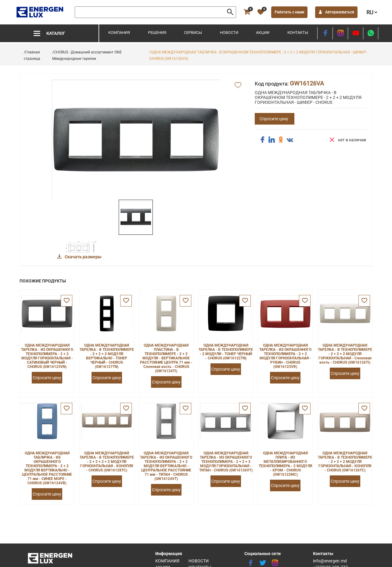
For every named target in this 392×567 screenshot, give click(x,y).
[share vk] (290, 140)
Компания (119, 33)
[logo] (40, 12)
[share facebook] (262, 140)
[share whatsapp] (371, 33)
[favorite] (261, 12)
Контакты (298, 33)
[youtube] (356, 33)
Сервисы (193, 33)
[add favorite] (238, 85)
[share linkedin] (272, 140)
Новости (229, 33)
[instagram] (340, 33)
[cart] (247, 12)
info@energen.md (330, 561)
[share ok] (281, 140)
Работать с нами (289, 12)
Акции (263, 33)
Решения (157, 33)
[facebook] (325, 33)
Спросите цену (274, 119)
